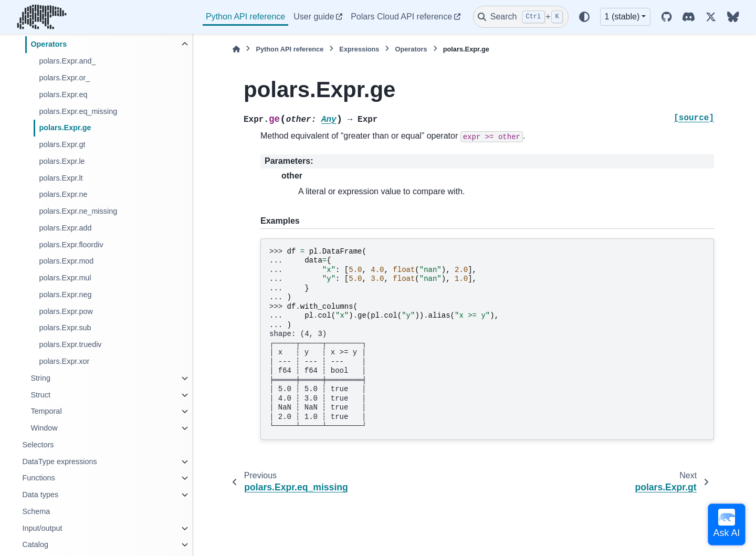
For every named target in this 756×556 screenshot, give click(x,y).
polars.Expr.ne (63, 194)
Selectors (38, 445)
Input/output (42, 528)
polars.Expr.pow (66, 311)
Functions (38, 478)
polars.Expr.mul (65, 278)
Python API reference (245, 17)
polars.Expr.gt (62, 144)
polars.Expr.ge (65, 128)
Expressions (359, 49)
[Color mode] (584, 17)
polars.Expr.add (65, 228)
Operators (49, 44)
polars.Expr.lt (61, 178)
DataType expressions (59, 461)
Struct (40, 395)
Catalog (35, 544)
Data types (40, 495)
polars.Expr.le (62, 161)
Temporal (46, 411)
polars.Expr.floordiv (71, 245)
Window (44, 428)
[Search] (521, 17)
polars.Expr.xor (64, 361)
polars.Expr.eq (63, 95)
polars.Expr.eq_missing (78, 111)
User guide (314, 17)
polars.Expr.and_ (67, 61)
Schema (36, 511)
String (40, 378)
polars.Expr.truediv (70, 344)
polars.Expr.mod (66, 261)
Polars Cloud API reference (401, 17)
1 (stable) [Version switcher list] (622, 17)
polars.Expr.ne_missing (78, 211)
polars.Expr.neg (65, 295)
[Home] (236, 49)
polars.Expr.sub (65, 328)
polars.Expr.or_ (64, 78)
